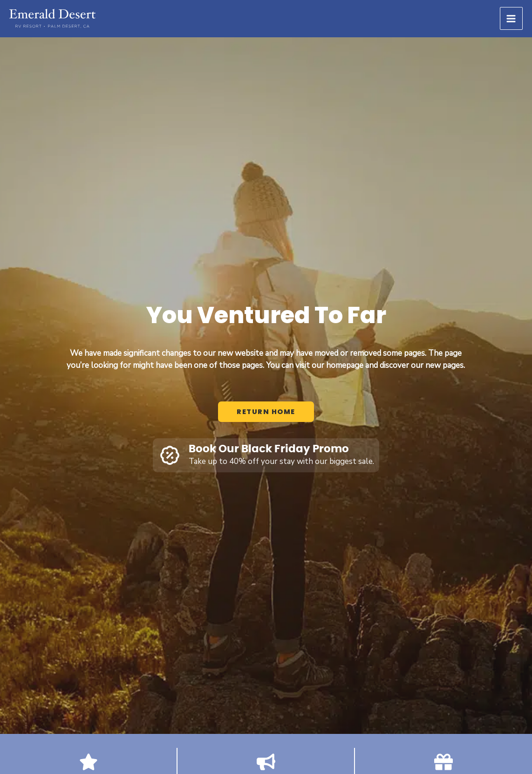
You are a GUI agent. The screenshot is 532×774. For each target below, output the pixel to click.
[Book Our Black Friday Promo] (170, 455)
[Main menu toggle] (512, 19)
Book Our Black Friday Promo (269, 449)
